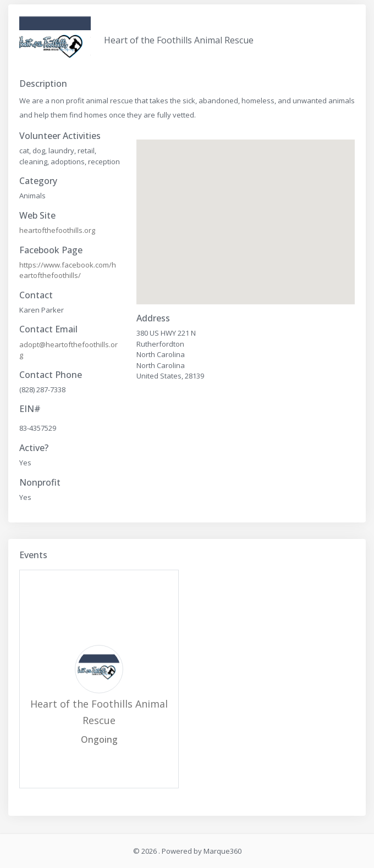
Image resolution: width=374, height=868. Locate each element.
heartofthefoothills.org (57, 230)
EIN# (30, 409)
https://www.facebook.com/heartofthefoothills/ (68, 270)
